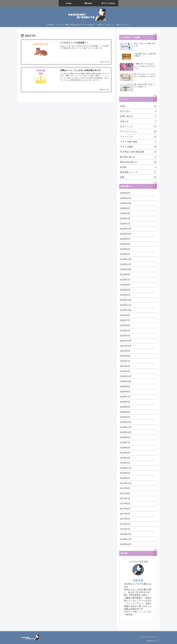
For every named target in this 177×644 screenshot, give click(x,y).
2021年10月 (126, 346)
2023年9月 (125, 274)
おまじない (138, 111)
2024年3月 (125, 249)
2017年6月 (125, 504)
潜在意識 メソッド (138, 172)
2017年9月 (125, 488)
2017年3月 (125, 519)
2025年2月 (125, 218)
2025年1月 (125, 224)
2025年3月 (125, 213)
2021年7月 (125, 361)
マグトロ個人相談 (138, 142)
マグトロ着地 (138, 147)
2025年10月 (126, 203)
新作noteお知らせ (138, 162)
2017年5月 (125, 509)
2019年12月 (126, 422)
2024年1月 (125, 254)
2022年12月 (126, 300)
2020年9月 (125, 387)
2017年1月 (125, 529)
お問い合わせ (138, 116)
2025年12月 (126, 198)
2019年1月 (125, 463)
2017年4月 (125, 514)
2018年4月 (125, 478)
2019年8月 (125, 437)
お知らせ (138, 121)
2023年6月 (125, 285)
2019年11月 (126, 427)
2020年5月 (125, 402)
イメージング (138, 137)
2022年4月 (125, 331)
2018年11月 (126, 468)
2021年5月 (125, 366)
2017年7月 (125, 499)
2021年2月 (125, 371)
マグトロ (138, 580)
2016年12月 (126, 534)
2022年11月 (126, 305)
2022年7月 (125, 320)
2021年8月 (125, 356)
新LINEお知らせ (138, 157)
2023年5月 (125, 290)
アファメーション (138, 132)
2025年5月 (125, 208)
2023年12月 (126, 259)
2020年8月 (125, 392)
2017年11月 (126, 483)
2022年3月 (125, 336)
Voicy (138, 106)
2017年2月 (125, 524)
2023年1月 (125, 295)
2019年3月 (125, 458)
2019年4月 (125, 453)
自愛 (138, 177)
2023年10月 (126, 269)
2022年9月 (125, 315)
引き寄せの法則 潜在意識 (138, 152)
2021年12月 (126, 341)
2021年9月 (125, 351)
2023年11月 (126, 264)
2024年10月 (126, 234)
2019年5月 (125, 448)
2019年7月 (125, 443)
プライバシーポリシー (149, 637)
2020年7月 (125, 397)
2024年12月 (126, 229)
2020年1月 (125, 417)
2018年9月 (125, 473)
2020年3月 (125, 412)
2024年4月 (125, 244)
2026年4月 (125, 193)
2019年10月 (126, 432)
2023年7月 (125, 280)
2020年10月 (126, 381)
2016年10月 (126, 544)
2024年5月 (125, 239)
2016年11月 (126, 539)
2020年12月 (126, 376)
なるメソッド (138, 126)
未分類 (138, 167)
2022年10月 (126, 310)
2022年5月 (125, 325)
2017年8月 (125, 493)
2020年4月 (125, 407)
